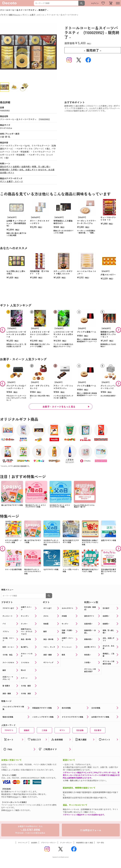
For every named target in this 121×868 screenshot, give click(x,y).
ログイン (95, 3)
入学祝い (15, 170)
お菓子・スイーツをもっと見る (59, 407)
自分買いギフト (7, 173)
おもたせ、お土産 (46, 170)
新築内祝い (5, 170)
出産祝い (17, 166)
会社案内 (34, 843)
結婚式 (27, 730)
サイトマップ (23, 843)
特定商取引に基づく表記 (85, 843)
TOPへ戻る (101, 843)
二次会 (44, 730)
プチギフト (9, 730)
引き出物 (80, 730)
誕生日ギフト (6, 166)
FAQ (15, 797)
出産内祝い (26, 166)
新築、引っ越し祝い (41, 166)
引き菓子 (98, 730)
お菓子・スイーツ (15, 181)
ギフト (3, 181)
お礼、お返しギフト (29, 170)
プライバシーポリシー (49, 843)
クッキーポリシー (66, 843)
